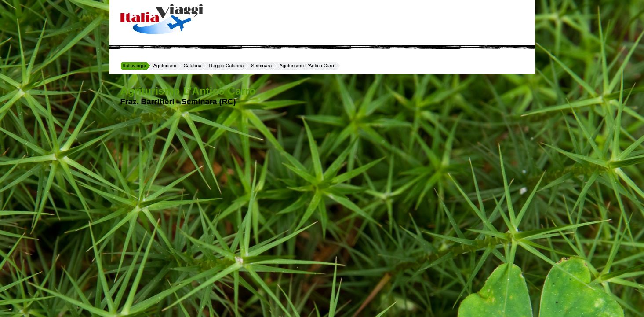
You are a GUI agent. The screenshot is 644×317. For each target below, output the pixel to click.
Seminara (261, 66)
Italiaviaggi (135, 66)
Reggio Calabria (226, 66)
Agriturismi (164, 66)
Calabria (192, 66)
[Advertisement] (367, 22)
